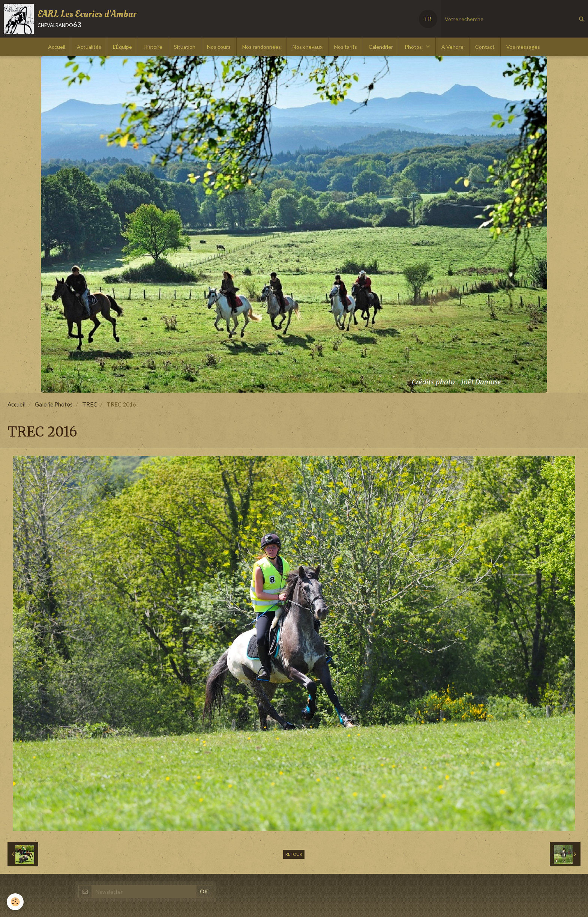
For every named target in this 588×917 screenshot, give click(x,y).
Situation (185, 47)
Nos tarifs (346, 47)
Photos (414, 47)
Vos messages (523, 47)
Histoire (153, 47)
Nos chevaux (307, 47)
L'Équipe (122, 47)
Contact (485, 47)
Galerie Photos (54, 404)
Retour (294, 854)
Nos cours (219, 47)
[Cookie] (16, 901)
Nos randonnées (262, 47)
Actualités (89, 47)
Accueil (57, 47)
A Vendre (452, 47)
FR (428, 19)
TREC (90, 404)
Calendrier (381, 47)
